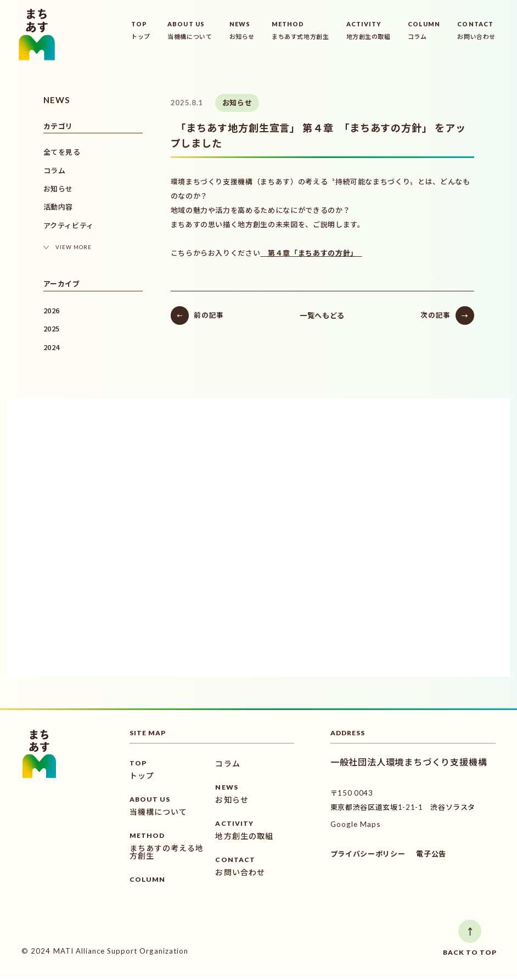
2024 (52, 347)
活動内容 (58, 207)
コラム (55, 171)
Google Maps (355, 828)
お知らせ (58, 189)
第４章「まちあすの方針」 (283, 251)
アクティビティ (69, 226)
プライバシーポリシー (368, 858)
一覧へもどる (308, 313)
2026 (52, 310)
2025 (52, 328)
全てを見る (62, 152)
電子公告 (431, 858)
